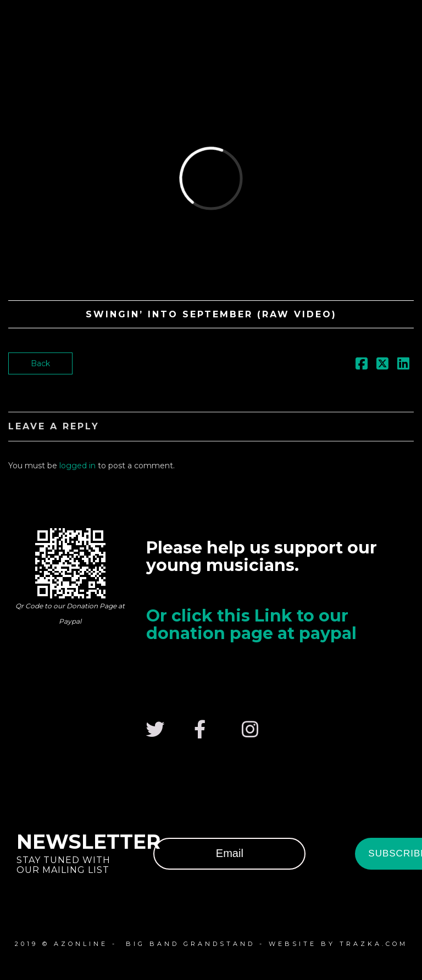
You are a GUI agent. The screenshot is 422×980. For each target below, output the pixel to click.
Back (40, 363)
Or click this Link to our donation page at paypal (251, 625)
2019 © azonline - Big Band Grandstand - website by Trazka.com (211, 944)
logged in (77, 466)
